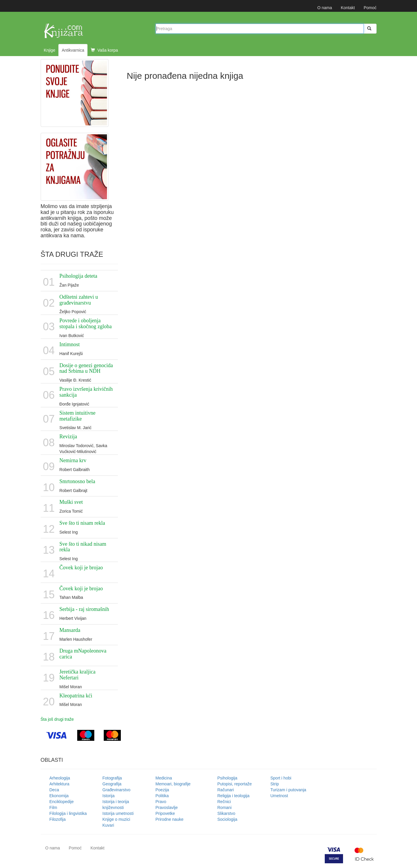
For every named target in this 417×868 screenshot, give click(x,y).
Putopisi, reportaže (235, 784)
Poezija (162, 790)
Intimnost (70, 344)
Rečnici (224, 802)
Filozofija (58, 819)
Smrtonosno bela (78, 481)
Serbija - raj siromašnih (84, 609)
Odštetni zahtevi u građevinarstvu (79, 300)
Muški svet (71, 502)
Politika (162, 796)
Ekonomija (59, 796)
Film (53, 807)
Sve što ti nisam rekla (82, 523)
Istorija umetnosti (118, 813)
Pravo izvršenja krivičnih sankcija (86, 392)
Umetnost (279, 796)
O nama (325, 8)
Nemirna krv (73, 460)
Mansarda (70, 630)
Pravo (161, 802)
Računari (226, 790)
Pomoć (370, 8)
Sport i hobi (281, 778)
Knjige (50, 50)
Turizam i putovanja (289, 790)
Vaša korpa (104, 50)
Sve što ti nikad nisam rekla (83, 547)
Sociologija (228, 819)
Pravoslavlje (167, 807)
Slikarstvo (226, 813)
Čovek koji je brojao (81, 568)
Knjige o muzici (116, 819)
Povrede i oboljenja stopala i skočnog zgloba (86, 323)
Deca (54, 790)
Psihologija (228, 778)
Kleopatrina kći (76, 696)
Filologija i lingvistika (68, 813)
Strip (275, 784)
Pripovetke (165, 813)
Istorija (109, 796)
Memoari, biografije (173, 784)
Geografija (112, 784)
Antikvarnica (73, 50)
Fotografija (112, 778)
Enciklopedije (62, 802)
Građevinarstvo (117, 790)
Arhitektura (60, 784)
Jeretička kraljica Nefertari (78, 675)
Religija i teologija (234, 796)
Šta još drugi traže (57, 719)
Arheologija (60, 778)
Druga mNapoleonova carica (83, 654)
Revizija (68, 437)
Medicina (164, 778)
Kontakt (348, 8)
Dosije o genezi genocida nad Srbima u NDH (86, 368)
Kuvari (108, 825)
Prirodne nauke (170, 819)
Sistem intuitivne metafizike (78, 416)
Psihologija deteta (78, 276)
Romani (225, 807)
